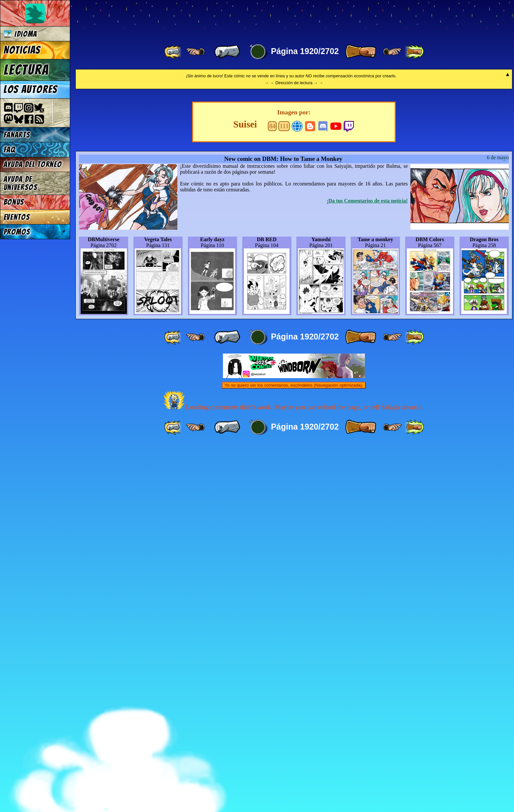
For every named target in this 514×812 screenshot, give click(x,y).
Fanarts (17, 135)
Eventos (17, 217)
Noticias (22, 50)
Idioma (20, 34)
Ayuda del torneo (33, 164)
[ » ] (361, 52)
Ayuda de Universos (21, 183)
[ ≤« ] (195, 52)
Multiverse (171, 19)
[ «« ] (173, 52)
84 (272, 493)
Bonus (14, 202)
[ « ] (227, 52)
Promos (17, 232)
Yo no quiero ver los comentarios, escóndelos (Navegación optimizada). (294, 752)
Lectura (26, 70)
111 (284, 493)
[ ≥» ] (392, 52)
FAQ (10, 150)
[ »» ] (414, 52)
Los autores (31, 89)
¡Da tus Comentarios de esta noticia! (367, 567)
